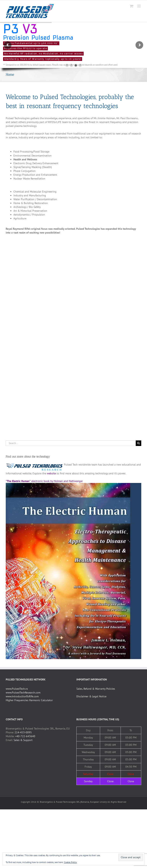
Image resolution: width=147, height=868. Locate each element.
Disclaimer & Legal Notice (91, 696)
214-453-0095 (23, 732)
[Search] (138, 443)
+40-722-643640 (25, 736)
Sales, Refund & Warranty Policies (96, 689)
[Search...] (71, 443)
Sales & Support (23, 740)
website (51, 473)
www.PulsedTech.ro (17, 689)
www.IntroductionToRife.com (22, 696)
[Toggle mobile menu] (139, 6)
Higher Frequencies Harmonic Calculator (29, 700)
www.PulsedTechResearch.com (23, 693)
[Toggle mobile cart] (131, 6)
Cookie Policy (70, 862)
